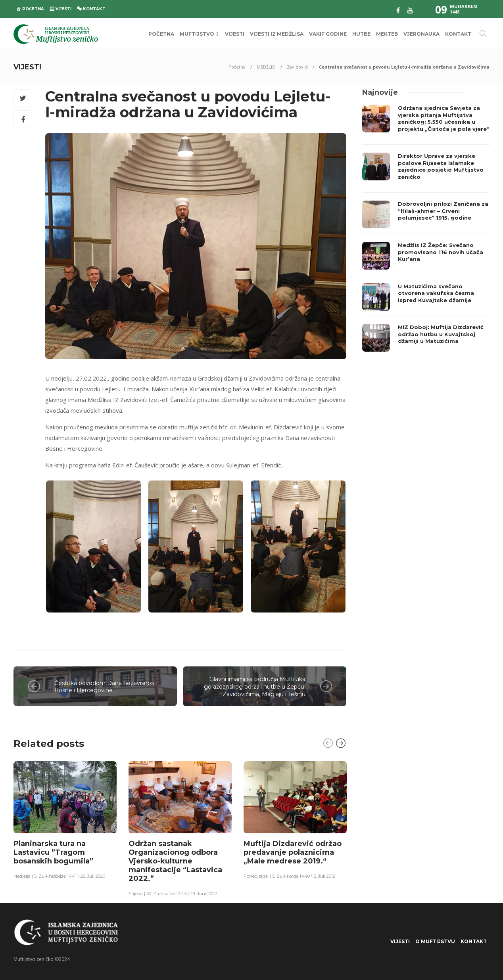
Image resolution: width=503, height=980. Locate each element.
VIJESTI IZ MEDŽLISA (277, 34)
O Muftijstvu (435, 941)
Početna (237, 67)
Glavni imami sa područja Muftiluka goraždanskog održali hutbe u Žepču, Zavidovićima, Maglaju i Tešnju (255, 686)
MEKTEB (387, 34)
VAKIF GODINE (328, 34)
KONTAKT (458, 34)
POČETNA (161, 34)
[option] (65, 820)
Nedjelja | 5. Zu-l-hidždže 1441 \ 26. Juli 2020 (59, 876)
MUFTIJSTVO (197, 34)
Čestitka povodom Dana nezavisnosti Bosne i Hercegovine (106, 687)
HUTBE (361, 34)
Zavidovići (297, 67)
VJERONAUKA (421, 34)
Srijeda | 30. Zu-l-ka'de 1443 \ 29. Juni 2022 (173, 894)
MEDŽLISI (266, 67)
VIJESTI (235, 34)
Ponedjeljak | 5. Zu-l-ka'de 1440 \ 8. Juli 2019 (289, 876)
